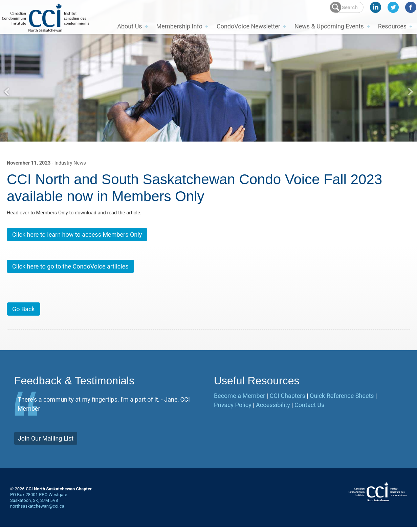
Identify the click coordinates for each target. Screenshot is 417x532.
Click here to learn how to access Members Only (77, 237)
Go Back (24, 314)
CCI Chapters (288, 400)
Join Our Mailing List (46, 443)
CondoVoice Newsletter (248, 26)
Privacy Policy (233, 410)
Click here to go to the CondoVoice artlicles (70, 270)
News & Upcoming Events (329, 26)
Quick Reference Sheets (342, 400)
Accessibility (273, 410)
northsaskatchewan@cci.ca (37, 511)
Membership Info (179, 26)
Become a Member (239, 400)
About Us (129, 26)
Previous (7, 92)
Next (410, 92)
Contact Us (309, 410)
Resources (392, 26)
